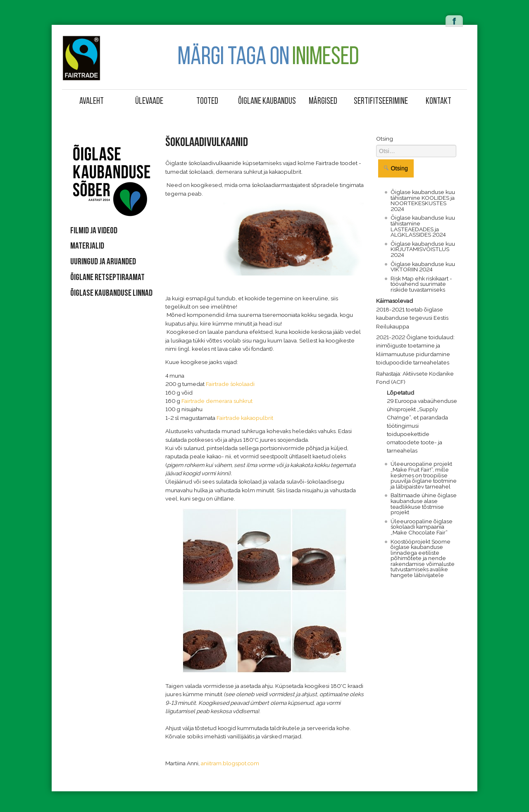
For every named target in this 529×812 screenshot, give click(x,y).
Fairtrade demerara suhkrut (217, 401)
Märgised (323, 102)
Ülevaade (149, 102)
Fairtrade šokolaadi (230, 384)
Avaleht (92, 102)
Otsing (385, 139)
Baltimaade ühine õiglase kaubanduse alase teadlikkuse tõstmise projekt (424, 504)
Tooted (207, 102)
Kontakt (438, 102)
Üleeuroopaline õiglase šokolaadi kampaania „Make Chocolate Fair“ (422, 527)
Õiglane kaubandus (266, 102)
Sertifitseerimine (381, 102)
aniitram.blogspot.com (230, 763)
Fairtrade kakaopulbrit (245, 418)
